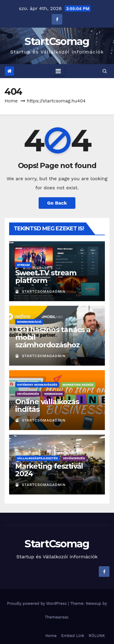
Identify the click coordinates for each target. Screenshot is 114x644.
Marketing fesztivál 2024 (49, 470)
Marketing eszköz (78, 385)
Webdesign (53, 394)
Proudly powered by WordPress (38, 603)
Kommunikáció (29, 322)
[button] (105, 71)
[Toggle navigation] (58, 71)
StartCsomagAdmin (40, 291)
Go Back (57, 203)
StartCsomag (57, 41)
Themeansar (56, 617)
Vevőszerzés (28, 394)
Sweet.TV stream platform (46, 277)
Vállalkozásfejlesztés (37, 458)
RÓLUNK (97, 636)
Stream (23, 265)
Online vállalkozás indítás (47, 405)
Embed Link (73, 636)
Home (11, 101)
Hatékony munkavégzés (37, 385)
